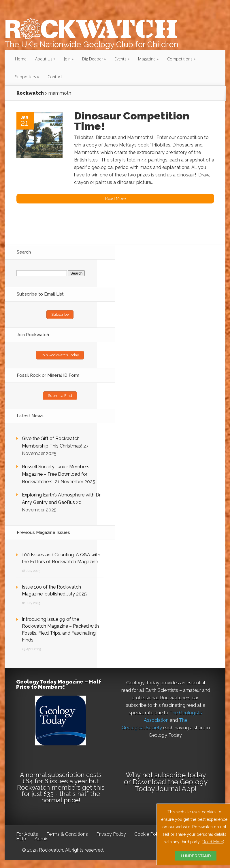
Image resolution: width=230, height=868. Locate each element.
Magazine (147, 59)
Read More (213, 842)
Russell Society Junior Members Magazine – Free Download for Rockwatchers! (56, 474)
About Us (44, 59)
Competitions (180, 59)
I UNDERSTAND (196, 856)
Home (21, 59)
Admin (42, 839)
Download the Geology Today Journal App (170, 785)
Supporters (26, 77)
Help (21, 839)
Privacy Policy (111, 834)
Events (120, 59)
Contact (55, 77)
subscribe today (180, 775)
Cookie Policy (149, 834)
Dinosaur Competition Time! (132, 121)
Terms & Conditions (67, 834)
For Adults (27, 834)
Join (67, 59)
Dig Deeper (93, 59)
